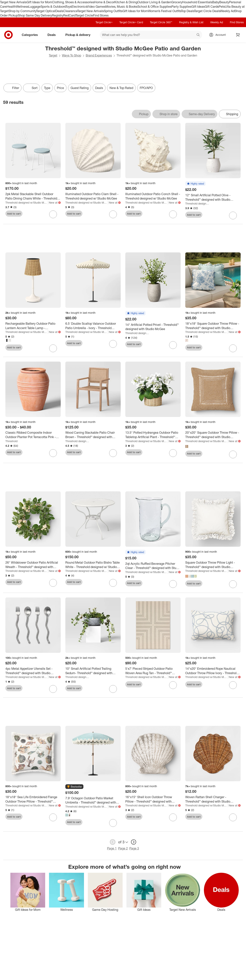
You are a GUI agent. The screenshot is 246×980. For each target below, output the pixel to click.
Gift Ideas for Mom (39, 2)
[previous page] (113, 842)
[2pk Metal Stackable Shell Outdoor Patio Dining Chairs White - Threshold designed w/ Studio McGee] (33, 196)
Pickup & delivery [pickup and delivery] (79, 35)
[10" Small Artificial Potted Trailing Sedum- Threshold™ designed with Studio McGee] (93, 671)
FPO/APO (146, 88)
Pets (222, 7)
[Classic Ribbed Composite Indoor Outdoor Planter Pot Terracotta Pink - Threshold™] (33, 435)
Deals (59, 11)
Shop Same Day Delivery (35, 15)
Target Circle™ (104, 22)
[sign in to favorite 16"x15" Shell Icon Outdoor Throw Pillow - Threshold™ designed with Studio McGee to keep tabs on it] (173, 817)
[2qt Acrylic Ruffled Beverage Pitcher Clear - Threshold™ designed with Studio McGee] (153, 566)
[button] (195, 184)
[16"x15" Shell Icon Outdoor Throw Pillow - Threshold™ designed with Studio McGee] (153, 799)
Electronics (79, 7)
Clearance (70, 11)
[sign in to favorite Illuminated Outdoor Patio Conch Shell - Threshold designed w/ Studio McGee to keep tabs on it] (173, 214)
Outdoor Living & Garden (154, 2)
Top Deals (188, 11)
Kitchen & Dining (126, 2)
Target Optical (46, 11)
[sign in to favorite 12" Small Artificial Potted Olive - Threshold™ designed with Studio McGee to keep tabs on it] (233, 215)
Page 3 (134, 848)
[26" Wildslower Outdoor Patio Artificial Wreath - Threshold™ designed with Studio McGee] (33, 565)
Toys (68, 7)
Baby (216, 2)
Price (60, 88)
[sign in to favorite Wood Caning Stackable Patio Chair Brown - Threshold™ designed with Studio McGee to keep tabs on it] (113, 453)
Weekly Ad (227, 11)
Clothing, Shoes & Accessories (73, 2)
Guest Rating (80, 88)
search (198, 35)
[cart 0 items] (238, 35)
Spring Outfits (113, 11)
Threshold (11, 441)
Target (53, 55)
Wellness (22, 7)
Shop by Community (22, 11)
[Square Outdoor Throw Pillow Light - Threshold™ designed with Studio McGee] (213, 565)
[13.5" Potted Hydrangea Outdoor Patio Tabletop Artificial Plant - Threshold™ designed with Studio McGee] (153, 435)
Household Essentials (197, 2)
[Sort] (32, 88)
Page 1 (112, 848)
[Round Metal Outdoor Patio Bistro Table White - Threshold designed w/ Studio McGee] (93, 565)
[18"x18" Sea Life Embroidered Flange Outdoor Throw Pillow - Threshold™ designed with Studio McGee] (33, 799)
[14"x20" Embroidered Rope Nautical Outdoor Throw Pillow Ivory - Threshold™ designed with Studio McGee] (213, 671)
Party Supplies (181, 7)
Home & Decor (104, 2)
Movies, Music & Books (121, 7)
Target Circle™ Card (131, 22)
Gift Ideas (198, 7)
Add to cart (14, 214)
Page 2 (123, 848)
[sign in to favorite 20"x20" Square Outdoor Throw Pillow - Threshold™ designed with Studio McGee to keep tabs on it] (233, 454)
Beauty (224, 2)
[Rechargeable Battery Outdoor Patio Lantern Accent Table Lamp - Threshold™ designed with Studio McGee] (33, 326)
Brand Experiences (99, 55)
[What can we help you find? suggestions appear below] (151, 35)
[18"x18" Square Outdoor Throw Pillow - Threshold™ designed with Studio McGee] (213, 326)
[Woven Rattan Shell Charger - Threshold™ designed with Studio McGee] (213, 799)
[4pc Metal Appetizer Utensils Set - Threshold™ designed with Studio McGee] (33, 671)
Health (11, 7)
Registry (58, 15)
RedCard (69, 15)
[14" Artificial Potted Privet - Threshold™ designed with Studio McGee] (153, 327)
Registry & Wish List (191, 22)
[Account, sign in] (219, 35)
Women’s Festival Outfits (165, 11)
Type (47, 88)
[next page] (134, 842)
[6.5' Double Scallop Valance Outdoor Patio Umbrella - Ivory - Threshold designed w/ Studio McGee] (93, 326)
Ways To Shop (71, 55)
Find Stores (101, 15)
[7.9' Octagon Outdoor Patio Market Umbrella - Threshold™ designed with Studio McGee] (93, 800)
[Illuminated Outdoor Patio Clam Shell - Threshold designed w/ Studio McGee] (93, 196)
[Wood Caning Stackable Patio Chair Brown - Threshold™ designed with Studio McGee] (93, 435)
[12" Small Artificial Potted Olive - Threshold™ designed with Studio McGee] (213, 197)
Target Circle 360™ (161, 22)
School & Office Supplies (154, 7)
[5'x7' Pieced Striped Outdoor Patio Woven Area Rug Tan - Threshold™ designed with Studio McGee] (153, 671)
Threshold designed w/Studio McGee (27, 203)
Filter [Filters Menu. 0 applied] (12, 88)
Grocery (177, 2)
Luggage (34, 7)
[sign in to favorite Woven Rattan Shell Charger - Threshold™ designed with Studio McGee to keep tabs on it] (233, 817)
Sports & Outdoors (53, 7)
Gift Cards (212, 7)
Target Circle (84, 15)
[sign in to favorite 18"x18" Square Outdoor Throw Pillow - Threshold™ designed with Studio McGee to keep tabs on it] (233, 348)
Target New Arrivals (13, 2)
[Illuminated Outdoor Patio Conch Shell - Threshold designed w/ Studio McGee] (153, 196)
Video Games (96, 7)
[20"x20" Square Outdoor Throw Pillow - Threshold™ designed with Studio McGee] (213, 435)
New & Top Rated (121, 88)
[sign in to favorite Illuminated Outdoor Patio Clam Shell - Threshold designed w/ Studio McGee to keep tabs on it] (113, 214)
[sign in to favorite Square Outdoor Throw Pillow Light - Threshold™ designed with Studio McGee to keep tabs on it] (233, 584)
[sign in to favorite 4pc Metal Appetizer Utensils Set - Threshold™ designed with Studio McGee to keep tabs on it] (53, 689)
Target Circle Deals (207, 11)
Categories (31, 35)
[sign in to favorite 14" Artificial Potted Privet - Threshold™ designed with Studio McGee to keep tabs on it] (173, 345)
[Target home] (8, 35)
